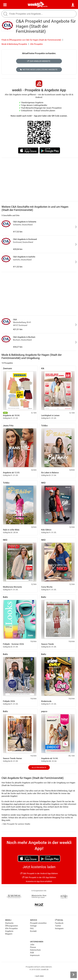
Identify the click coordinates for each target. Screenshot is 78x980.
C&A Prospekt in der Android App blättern (39, 873)
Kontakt (33, 931)
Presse (33, 947)
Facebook (59, 923)
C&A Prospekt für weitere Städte (16, 824)
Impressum (35, 955)
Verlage (33, 926)
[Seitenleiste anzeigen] (74, 975)
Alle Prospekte (36, 44)
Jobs (32, 945)
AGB (32, 953)
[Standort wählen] (73, 5)
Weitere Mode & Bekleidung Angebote (39, 70)
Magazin (9, 934)
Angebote (9, 931)
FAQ (32, 928)
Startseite (9, 923)
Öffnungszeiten (12, 926)
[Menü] (5, 5)
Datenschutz (35, 950)
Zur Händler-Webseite (39, 61)
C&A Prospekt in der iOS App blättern (39, 877)
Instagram (59, 928)
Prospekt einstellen (38, 923)
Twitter (58, 926)
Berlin (45, 6)
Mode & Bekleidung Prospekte (14, 44)
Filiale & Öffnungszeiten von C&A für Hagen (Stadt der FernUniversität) (31, 40)
